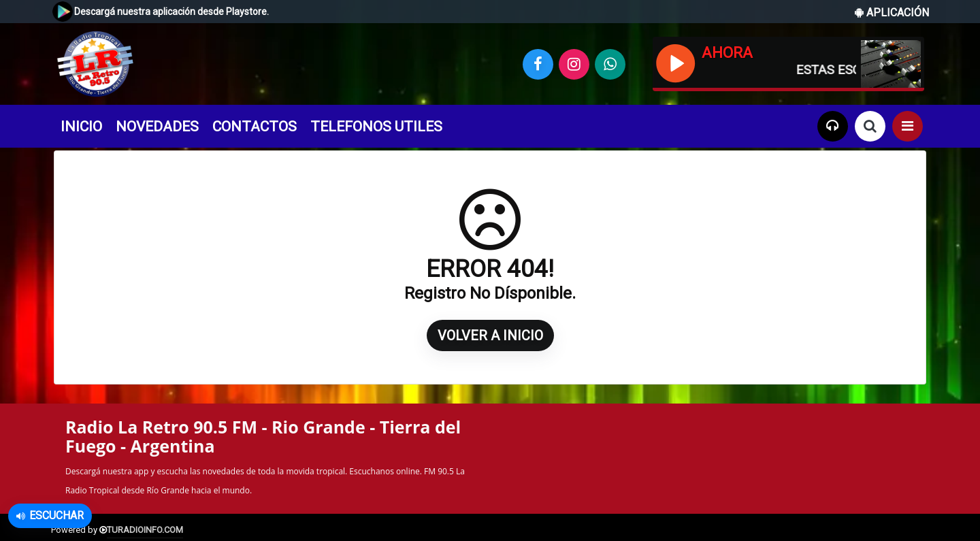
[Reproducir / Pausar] (675, 62)
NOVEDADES (157, 127)
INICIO (81, 127)
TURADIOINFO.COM (145, 530)
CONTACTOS (255, 127)
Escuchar (50, 515)
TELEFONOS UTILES (376, 127)
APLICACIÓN (892, 13)
